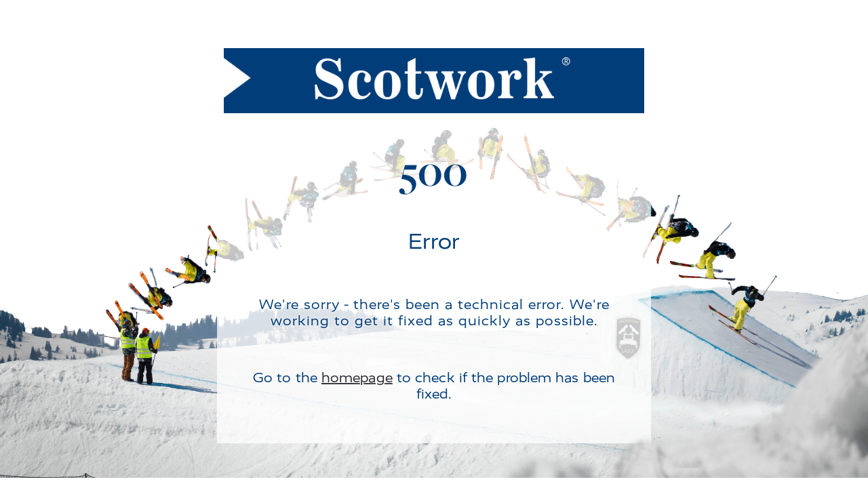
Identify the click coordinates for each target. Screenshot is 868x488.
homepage (357, 378)
